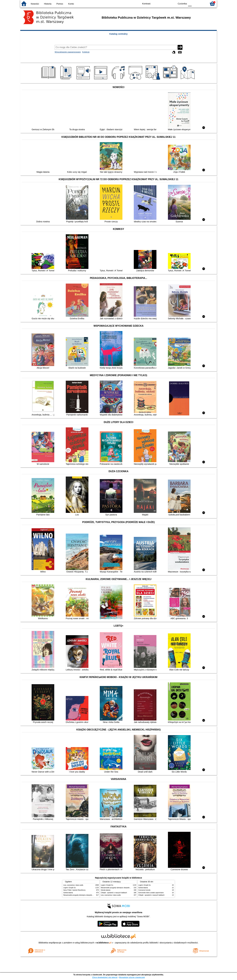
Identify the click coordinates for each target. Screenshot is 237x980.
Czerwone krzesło (144, 890)
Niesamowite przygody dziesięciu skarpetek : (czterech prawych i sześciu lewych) (91, 895)
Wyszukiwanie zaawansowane (68, 52)
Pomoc (60, 4)
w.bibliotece (104, 943)
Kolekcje (86, 52)
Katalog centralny (119, 34)
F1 (195, 3)
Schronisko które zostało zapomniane (151, 893)
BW (160, 3)
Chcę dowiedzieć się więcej (105, 977)
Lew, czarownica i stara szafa (73, 885)
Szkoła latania (68, 893)
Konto (71, 4)
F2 (202, 3)
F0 (190, 3)
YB (166, 3)
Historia (48, 4)
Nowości (35, 4)
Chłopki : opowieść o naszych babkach (114, 893)
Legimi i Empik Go (70, 888)
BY (173, 3)
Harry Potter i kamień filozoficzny (74, 890)
